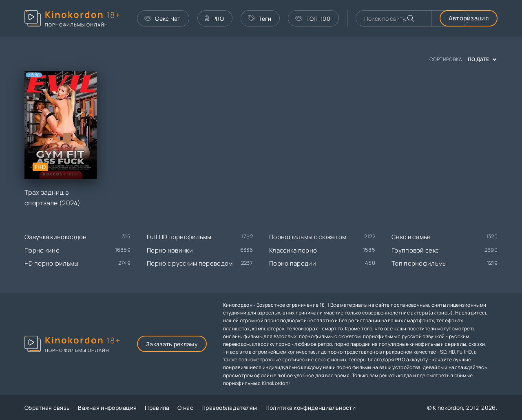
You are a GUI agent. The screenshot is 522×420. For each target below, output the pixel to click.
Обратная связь (47, 408)
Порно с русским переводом (190, 263)
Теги (260, 19)
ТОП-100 (313, 19)
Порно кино (42, 250)
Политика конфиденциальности (311, 408)
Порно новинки (170, 250)
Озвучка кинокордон (55, 237)
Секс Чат (163, 19)
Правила (157, 408)
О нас (185, 408)
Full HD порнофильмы (179, 237)
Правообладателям (229, 408)
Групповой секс (415, 250)
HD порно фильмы (52, 263)
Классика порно (293, 250)
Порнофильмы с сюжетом (308, 237)
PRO (214, 19)
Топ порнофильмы (419, 263)
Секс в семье (411, 237)
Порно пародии (293, 263)
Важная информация (107, 408)
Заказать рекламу (172, 344)
